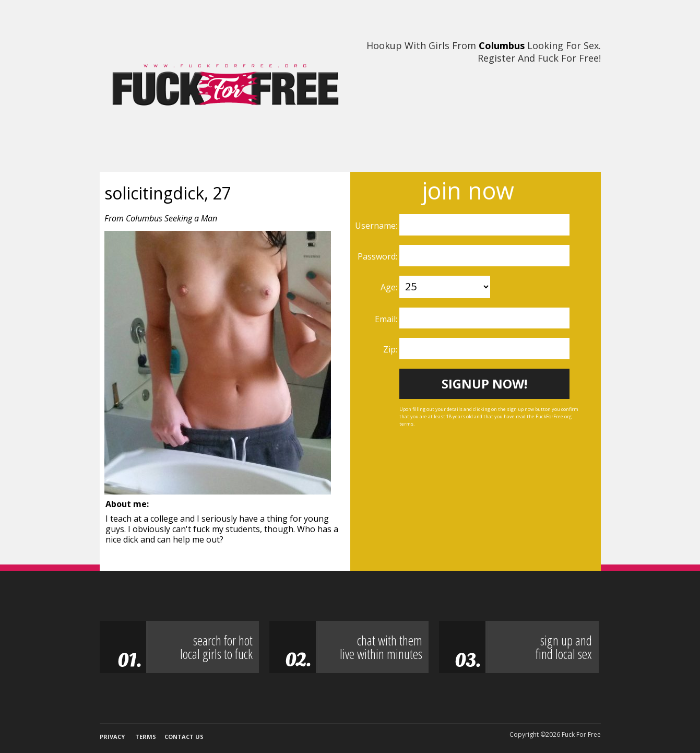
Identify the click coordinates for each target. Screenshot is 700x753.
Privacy (112, 737)
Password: (378, 256)
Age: (390, 287)
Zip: (391, 349)
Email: (387, 319)
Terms (146, 737)
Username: (377, 226)
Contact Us (184, 737)
